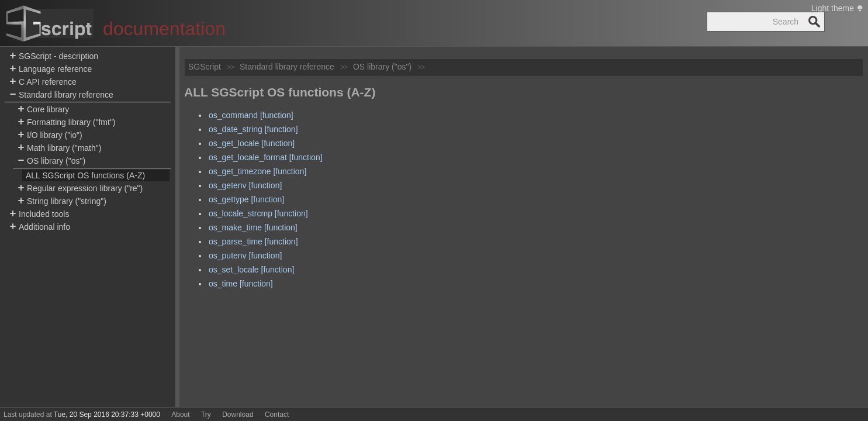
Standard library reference (61, 95)
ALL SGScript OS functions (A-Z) (85, 175)
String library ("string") (62, 201)
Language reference (51, 69)
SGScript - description (54, 56)
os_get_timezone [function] (257, 171)
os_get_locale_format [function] (266, 157)
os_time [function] (241, 284)
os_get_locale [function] (252, 143)
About (180, 415)
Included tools (39, 214)
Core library (43, 110)
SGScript (205, 67)
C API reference (43, 82)
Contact (277, 415)
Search (814, 22)
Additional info (40, 227)
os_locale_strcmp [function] (258, 213)
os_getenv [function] (245, 185)
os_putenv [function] (245, 256)
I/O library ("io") (50, 135)
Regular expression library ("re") (80, 189)
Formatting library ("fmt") (67, 122)
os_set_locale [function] (251, 270)
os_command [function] (251, 115)
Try (206, 415)
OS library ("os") (51, 161)
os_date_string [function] (253, 129)
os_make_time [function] (253, 227)
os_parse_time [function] (253, 241)
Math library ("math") (59, 148)
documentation (164, 29)
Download (238, 415)
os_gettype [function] (246, 199)
